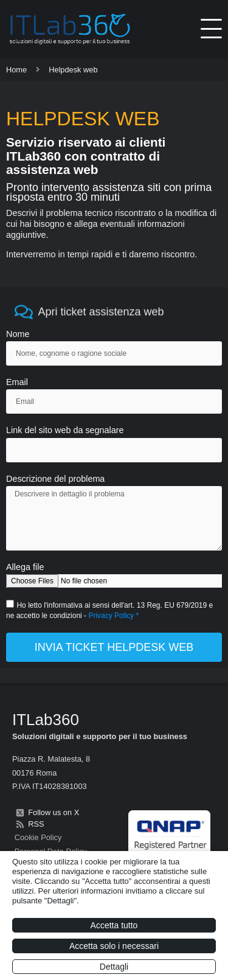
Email (17, 382)
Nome (18, 334)
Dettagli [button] (114, 967)
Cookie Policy (38, 837)
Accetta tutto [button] (114, 925)
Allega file (25, 567)
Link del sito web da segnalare (65, 430)
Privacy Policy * (113, 616)
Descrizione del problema (55, 479)
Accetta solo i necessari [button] (114, 946)
